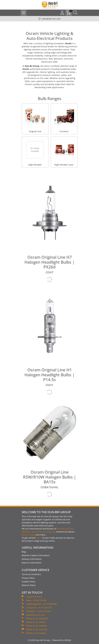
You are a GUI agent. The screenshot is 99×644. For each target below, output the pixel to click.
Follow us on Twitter (34, 622)
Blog (24, 552)
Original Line (35, 131)
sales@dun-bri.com (51, 19)
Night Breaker (35, 165)
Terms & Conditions (31, 574)
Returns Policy (29, 585)
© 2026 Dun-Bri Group (39, 640)
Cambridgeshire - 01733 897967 (39, 604)
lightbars (26, 532)
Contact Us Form (32, 597)
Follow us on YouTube (34, 629)
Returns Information (32, 563)
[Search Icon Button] (75, 13)
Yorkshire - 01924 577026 (36, 611)
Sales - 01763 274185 (34, 600)
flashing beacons (65, 529)
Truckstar (64, 131)
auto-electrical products (43, 532)
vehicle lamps (28, 535)
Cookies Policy (28, 582)
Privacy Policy (28, 578)
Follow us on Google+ (34, 633)
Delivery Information (32, 559)
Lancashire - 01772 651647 (37, 608)
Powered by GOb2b (62, 640)
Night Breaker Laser (64, 165)
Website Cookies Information (36, 555)
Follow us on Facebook (35, 618)
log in (39, 538)
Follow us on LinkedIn (34, 626)
